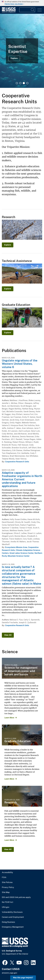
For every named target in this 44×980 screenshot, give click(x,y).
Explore (14, 58)
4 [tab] (27, 83)
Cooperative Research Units (17, 462)
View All (8, 635)
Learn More (9, 718)
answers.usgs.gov (10, 973)
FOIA (4, 877)
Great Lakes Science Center (22, 553)
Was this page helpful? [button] (23, 978)
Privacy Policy (8, 887)
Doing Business (8, 922)
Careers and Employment (13, 917)
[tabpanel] (22, 51)
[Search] (33, 10)
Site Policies (7, 882)
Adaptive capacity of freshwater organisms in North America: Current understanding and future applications (22, 479)
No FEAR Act (7, 902)
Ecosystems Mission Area (16, 547)
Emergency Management (13, 927)
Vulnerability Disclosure (12, 912)
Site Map (6, 892)
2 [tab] (20, 83)
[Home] (9, 12)
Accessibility (7, 872)
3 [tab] (24, 83)
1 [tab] (17, 83)
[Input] (27, 10)
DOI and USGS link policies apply (16, 897)
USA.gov (6, 907)
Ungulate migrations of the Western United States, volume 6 (20, 364)
